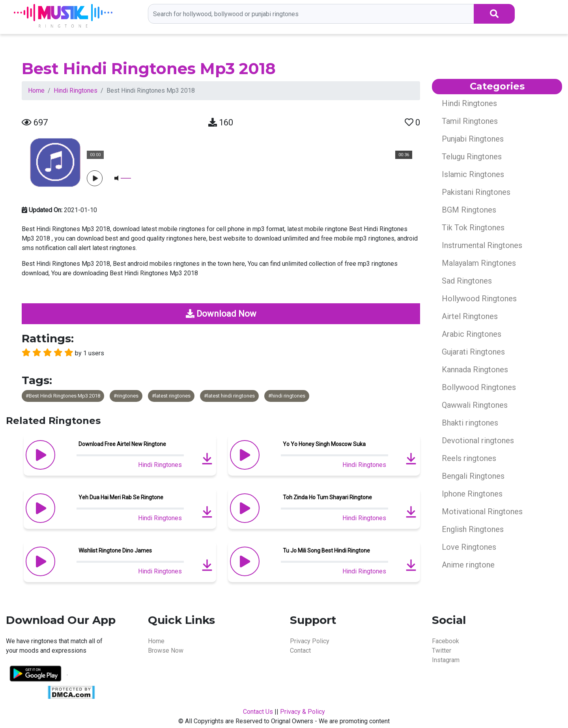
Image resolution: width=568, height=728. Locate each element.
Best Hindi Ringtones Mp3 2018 (149, 68)
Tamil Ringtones (470, 121)
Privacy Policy (310, 641)
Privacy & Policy (303, 712)
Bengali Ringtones (473, 476)
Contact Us (258, 712)
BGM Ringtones (469, 210)
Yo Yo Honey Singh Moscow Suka (324, 444)
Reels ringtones (469, 458)
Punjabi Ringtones (473, 139)
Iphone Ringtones (472, 494)
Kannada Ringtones (475, 370)
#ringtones (126, 396)
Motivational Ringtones (482, 511)
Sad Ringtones (467, 281)
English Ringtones (473, 529)
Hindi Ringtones (76, 91)
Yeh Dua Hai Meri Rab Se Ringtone (121, 497)
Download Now (221, 314)
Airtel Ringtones (470, 316)
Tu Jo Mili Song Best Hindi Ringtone (326, 551)
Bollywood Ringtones (479, 387)
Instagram (446, 660)
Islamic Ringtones (473, 174)
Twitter (442, 651)
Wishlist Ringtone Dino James (115, 551)
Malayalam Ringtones (479, 263)
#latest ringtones (171, 396)
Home (36, 91)
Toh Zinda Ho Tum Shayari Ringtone (327, 497)
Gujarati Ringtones (473, 352)
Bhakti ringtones (470, 423)
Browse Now (166, 651)
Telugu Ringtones (472, 157)
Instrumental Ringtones (482, 245)
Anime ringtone (468, 565)
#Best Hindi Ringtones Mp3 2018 (63, 396)
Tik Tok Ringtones (473, 228)
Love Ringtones (469, 547)
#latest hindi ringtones (229, 396)
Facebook (446, 641)
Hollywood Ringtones (479, 299)
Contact (300, 651)
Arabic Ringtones (472, 334)
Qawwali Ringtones (475, 405)
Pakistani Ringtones (476, 192)
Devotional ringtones (478, 441)
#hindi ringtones (287, 396)
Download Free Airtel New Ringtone (122, 444)
